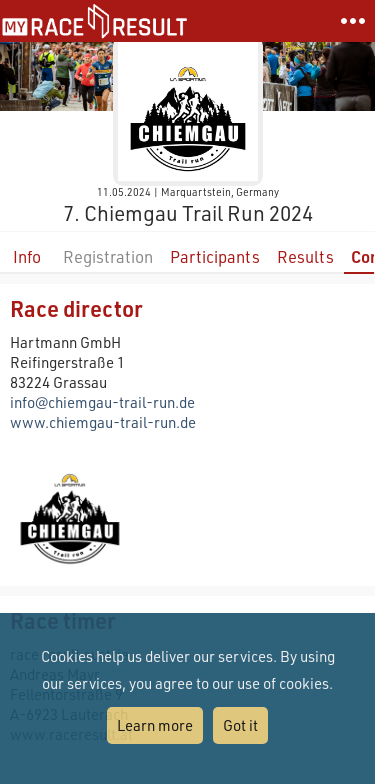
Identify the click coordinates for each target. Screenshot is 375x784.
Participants (215, 256)
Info (27, 256)
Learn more (155, 725)
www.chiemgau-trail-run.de (103, 422)
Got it (240, 725)
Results (305, 256)
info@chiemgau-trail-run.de (102, 402)
